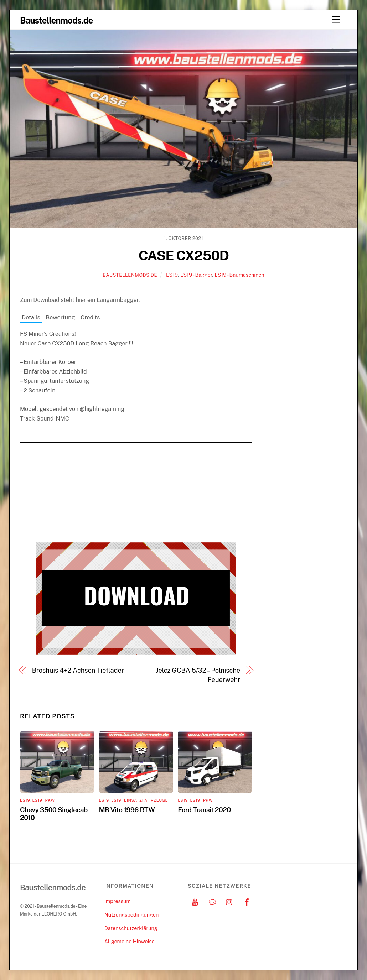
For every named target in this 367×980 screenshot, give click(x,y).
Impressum (118, 901)
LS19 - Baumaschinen (239, 275)
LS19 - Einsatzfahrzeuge (139, 800)
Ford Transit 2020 (204, 810)
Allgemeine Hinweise (130, 941)
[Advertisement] (136, 492)
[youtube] (195, 901)
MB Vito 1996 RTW (127, 810)
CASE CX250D (183, 256)
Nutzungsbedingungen (131, 915)
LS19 (172, 275)
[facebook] (247, 901)
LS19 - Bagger (196, 275)
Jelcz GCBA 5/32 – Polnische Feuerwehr (198, 675)
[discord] (212, 901)
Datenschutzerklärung (131, 928)
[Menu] (336, 20)
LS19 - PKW (43, 800)
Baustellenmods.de (130, 275)
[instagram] (229, 901)
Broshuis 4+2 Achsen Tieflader (78, 670)
